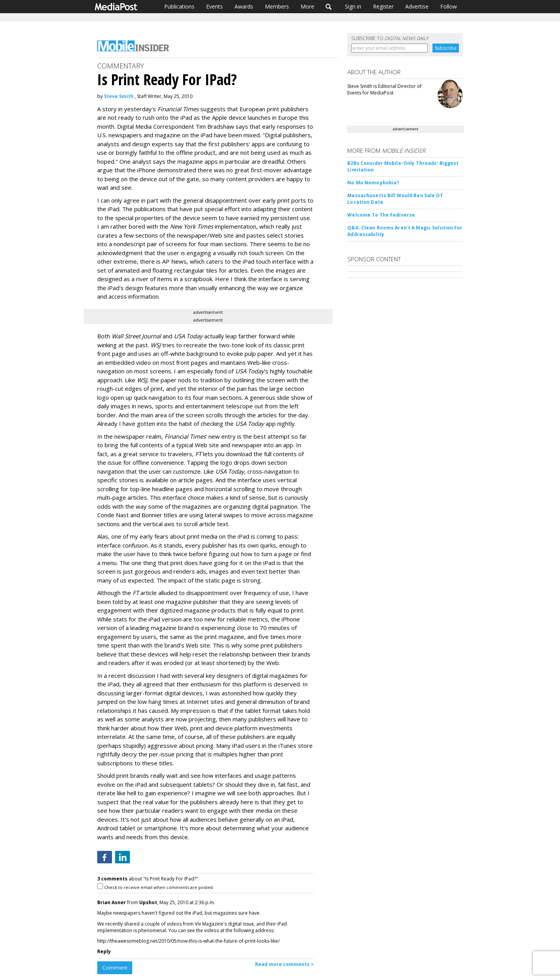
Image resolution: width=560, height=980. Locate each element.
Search (329, 7)
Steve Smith (119, 96)
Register (383, 6)
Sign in (353, 6)
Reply (104, 951)
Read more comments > (284, 964)
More (307, 6)
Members (277, 6)
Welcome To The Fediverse (381, 215)
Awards (244, 6)
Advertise (417, 6)
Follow (449, 6)
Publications (179, 6)
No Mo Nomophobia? (373, 183)
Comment (115, 968)
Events (214, 6)
